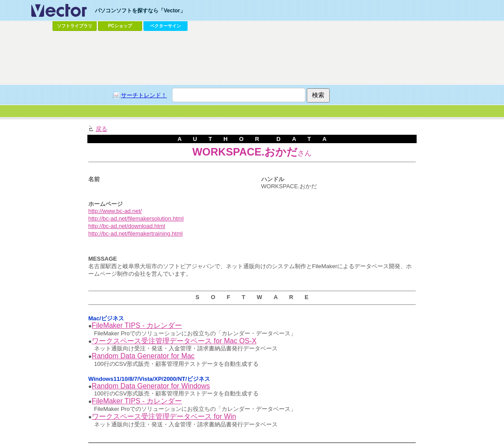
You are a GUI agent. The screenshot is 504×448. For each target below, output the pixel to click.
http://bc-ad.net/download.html (127, 226)
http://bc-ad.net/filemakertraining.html (135, 233)
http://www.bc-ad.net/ (115, 211)
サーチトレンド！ (144, 95)
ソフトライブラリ (75, 26)
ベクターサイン (165, 26)
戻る (102, 129)
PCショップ (120, 26)
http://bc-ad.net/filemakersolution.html (136, 218)
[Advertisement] (252, 58)
